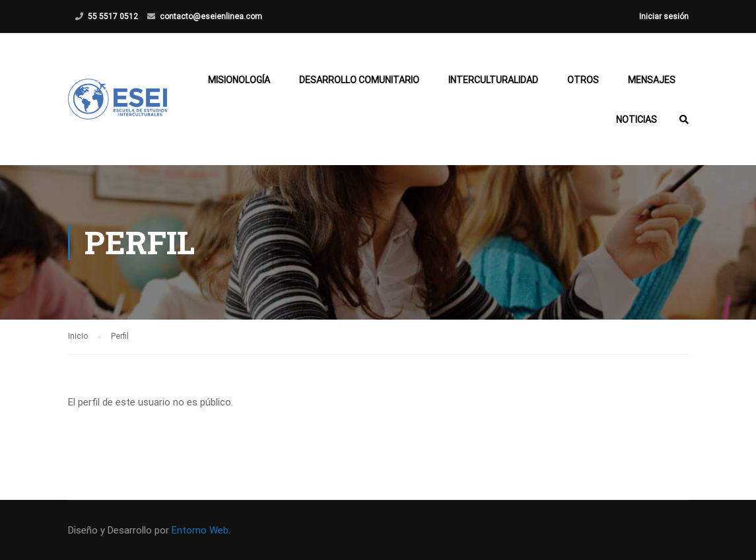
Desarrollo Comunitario (359, 80)
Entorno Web (200, 530)
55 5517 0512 (113, 17)
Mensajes (652, 80)
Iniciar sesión (664, 17)
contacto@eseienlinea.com (211, 17)
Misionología (239, 80)
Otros (583, 80)
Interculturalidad (493, 80)
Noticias (636, 120)
